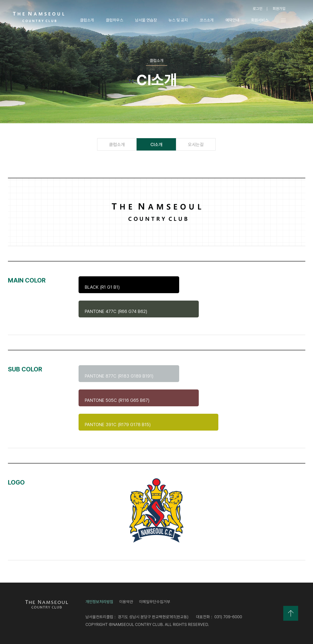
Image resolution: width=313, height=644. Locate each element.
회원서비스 (260, 20)
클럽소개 (87, 20)
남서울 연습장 (146, 20)
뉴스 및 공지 (178, 20)
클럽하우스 (114, 20)
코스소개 (206, 20)
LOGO (39, 17)
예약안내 (232, 20)
